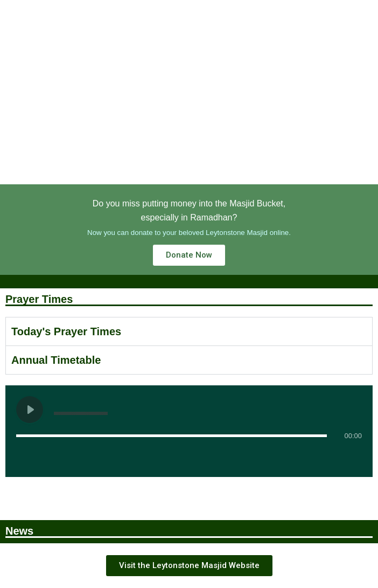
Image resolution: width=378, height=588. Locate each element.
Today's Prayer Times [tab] (66, 331)
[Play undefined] (30, 410)
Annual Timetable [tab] (56, 360)
